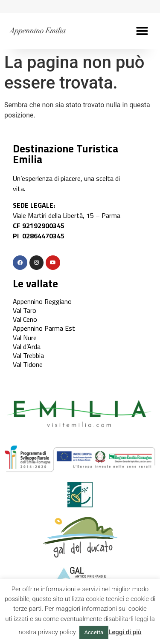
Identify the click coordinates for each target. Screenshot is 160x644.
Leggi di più (125, 632)
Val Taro (25, 310)
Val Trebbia (28, 355)
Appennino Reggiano (42, 301)
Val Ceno (25, 319)
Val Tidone (28, 364)
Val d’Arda (27, 346)
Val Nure (25, 338)
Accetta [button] (94, 632)
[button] (142, 31)
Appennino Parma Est (44, 328)
